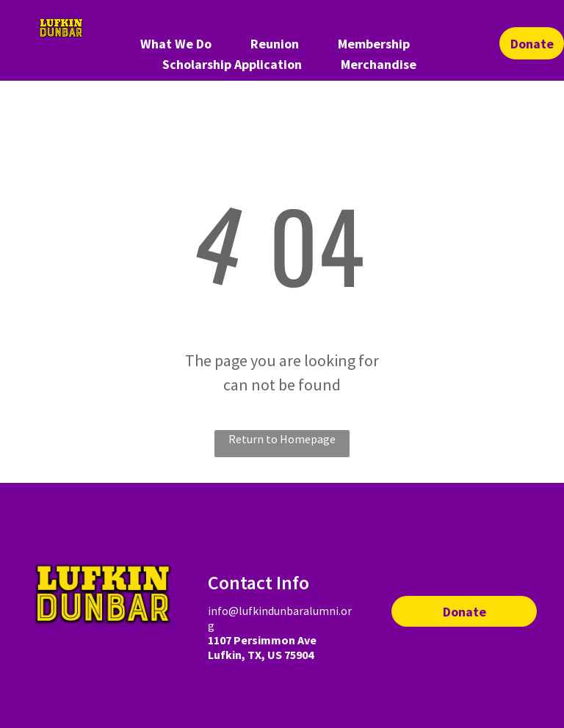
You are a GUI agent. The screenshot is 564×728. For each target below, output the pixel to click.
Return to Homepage (282, 439)
